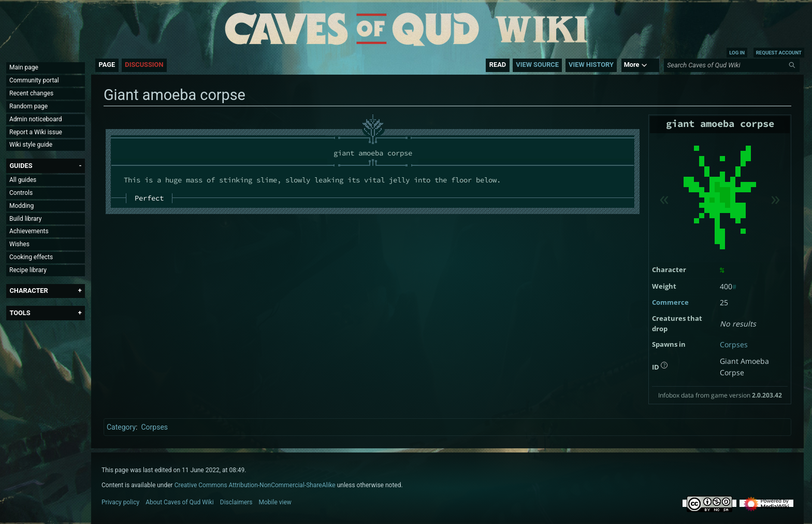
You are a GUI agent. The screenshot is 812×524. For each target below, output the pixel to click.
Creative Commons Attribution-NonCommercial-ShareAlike (255, 485)
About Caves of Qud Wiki (180, 502)
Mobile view (275, 502)
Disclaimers (236, 502)
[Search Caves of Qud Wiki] (733, 65)
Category (121, 427)
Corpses (734, 344)
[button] (21, 166)
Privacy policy (120, 502)
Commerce (670, 302)
